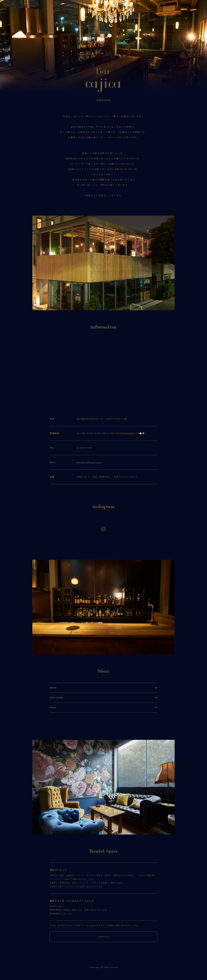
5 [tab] (107, 100)
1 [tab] (98, 100)
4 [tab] (105, 100)
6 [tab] (110, 100)
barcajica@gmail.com (89, 462)
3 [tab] (102, 100)
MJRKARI (129, 433)
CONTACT (103, 937)
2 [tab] (100, 100)
